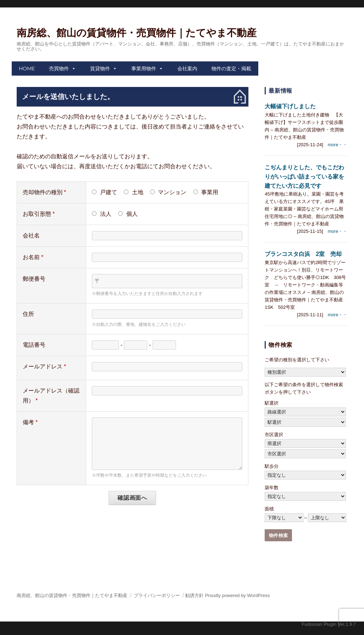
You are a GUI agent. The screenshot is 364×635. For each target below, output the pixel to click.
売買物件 (59, 69)
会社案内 (187, 69)
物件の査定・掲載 (231, 69)
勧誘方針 (194, 595)
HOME (27, 69)
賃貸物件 (100, 69)
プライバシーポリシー (157, 595)
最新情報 (280, 91)
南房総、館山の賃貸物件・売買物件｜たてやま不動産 (137, 33)
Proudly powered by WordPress (238, 595)
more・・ (338, 145)
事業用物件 (144, 69)
